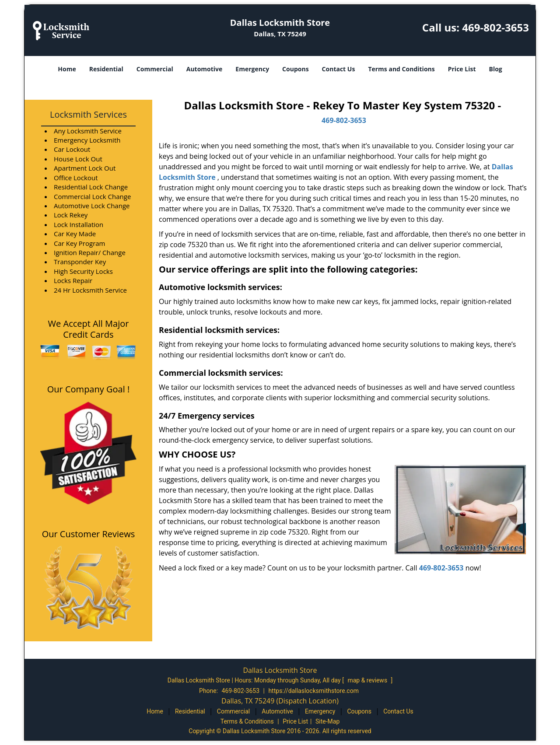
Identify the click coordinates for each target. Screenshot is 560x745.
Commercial (155, 69)
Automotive (205, 69)
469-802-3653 (495, 27)
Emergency (252, 69)
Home (67, 69)
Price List (462, 69)
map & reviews (368, 680)
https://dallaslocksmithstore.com (313, 691)
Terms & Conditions (247, 721)
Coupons (295, 69)
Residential (106, 69)
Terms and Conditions (401, 69)
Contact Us (339, 69)
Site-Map (327, 721)
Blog (495, 69)
